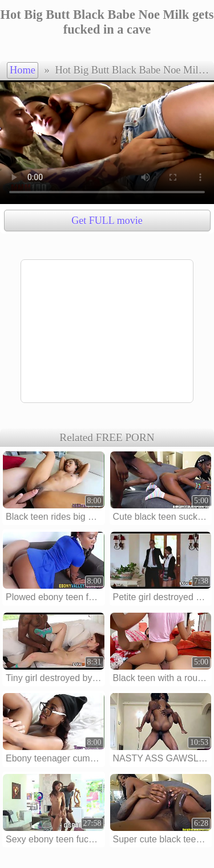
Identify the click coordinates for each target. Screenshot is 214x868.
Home (23, 70)
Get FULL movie (107, 221)
